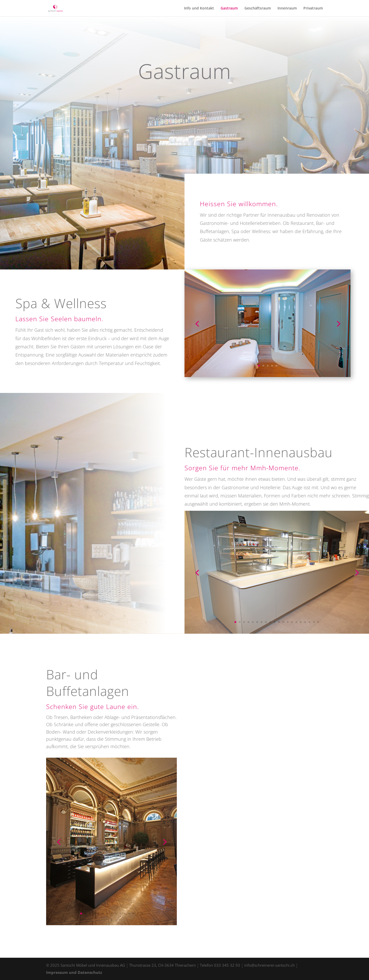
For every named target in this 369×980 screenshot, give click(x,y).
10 (275, 622)
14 (292, 622)
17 (305, 622)
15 (296, 622)
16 (301, 622)
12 (283, 622)
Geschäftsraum (258, 8)
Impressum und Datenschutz (74, 972)
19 (314, 622)
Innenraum (287, 8)
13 (288, 622)
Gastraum (229, 8)
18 (309, 622)
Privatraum (313, 8)
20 (318, 622)
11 (279, 622)
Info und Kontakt (199, 8)
